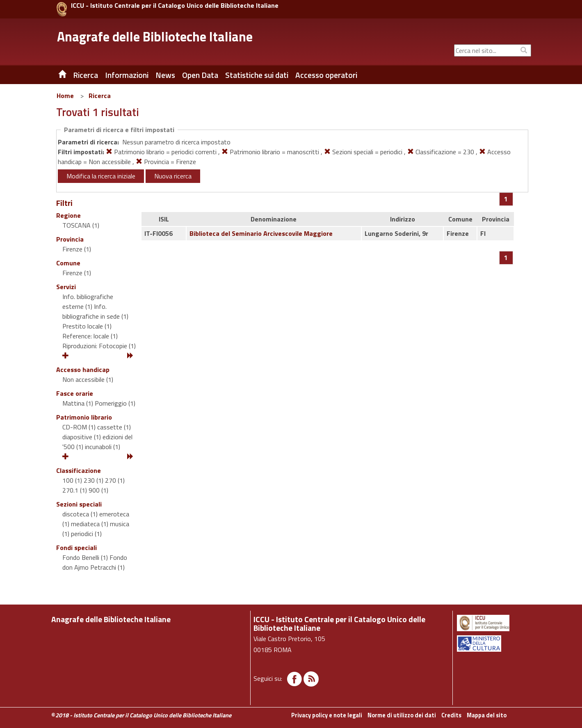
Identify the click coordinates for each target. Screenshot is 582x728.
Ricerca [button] (86, 75)
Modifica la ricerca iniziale (101, 176)
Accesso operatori (326, 75)
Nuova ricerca (173, 176)
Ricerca (100, 96)
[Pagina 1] (506, 199)
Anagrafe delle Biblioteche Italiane (155, 37)
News (165, 75)
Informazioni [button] (127, 75)
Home (65, 96)
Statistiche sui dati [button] (257, 75)
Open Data (200, 75)
